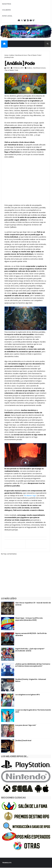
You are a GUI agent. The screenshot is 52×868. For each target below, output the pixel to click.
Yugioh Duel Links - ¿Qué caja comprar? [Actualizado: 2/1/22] (30, 650)
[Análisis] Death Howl (23, 741)
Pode (39, 55)
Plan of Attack (32, 55)
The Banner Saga (30, 495)
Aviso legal (7, 16)
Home (6, 55)
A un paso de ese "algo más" (26, 725)
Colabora (7, 10)
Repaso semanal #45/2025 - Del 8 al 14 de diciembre (31, 634)
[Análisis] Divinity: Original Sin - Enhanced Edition (31, 680)
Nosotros (7, 4)
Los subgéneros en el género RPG (28, 695)
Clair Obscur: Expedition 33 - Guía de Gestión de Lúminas (33, 604)
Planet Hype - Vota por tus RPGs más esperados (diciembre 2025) (29, 619)
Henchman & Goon (21, 55)
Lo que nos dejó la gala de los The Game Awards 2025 (33, 711)
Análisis (12, 55)
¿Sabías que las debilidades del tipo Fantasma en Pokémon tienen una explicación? (33, 665)
